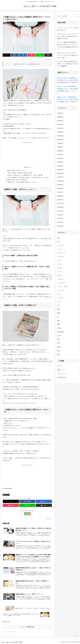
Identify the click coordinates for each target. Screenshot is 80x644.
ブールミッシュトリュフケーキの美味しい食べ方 (68, 29)
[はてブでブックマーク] (23, 55)
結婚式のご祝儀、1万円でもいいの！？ (17, 170)
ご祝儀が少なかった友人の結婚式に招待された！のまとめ (22, 182)
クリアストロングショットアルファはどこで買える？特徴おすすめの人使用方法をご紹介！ (68, 36)
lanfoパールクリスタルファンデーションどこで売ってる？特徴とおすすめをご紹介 (68, 55)
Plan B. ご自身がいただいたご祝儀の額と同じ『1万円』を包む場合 (26, 175)
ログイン (60, 366)
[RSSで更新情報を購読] (29, 514)
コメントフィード (62, 374)
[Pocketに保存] (32, 55)
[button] (48, 55)
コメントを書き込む (27, 627)
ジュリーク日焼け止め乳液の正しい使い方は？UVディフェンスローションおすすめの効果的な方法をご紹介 (68, 46)
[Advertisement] (27, 153)
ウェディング (6, 495)
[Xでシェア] (7, 55)
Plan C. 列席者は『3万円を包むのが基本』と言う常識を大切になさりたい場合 (29, 177)
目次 (25, 167)
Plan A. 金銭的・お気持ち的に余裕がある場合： (21, 173)
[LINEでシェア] (40, 55)
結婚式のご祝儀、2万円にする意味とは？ (18, 180)
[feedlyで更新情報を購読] (26, 514)
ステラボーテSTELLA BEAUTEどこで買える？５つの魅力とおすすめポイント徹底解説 (68, 64)
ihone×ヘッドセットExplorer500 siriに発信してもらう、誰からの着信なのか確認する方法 (67, 80)
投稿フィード (61, 370)
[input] (68, 16)
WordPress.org (61, 377)
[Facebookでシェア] (15, 55)
